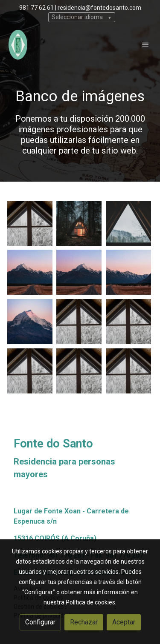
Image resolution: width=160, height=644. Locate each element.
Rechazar (84, 622)
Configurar (40, 622)
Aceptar (124, 622)
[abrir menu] (145, 45)
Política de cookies (90, 602)
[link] (18, 45)
